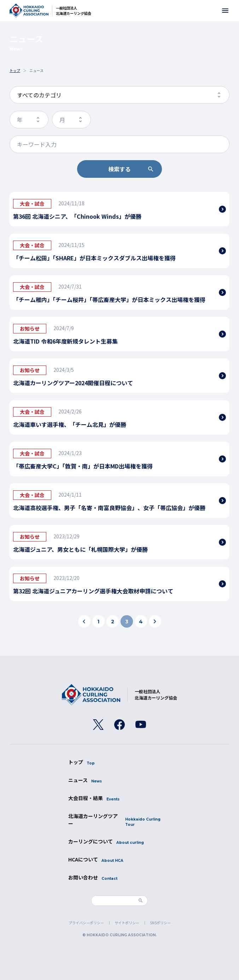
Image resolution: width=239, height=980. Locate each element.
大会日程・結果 (94, 798)
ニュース (85, 780)
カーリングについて (106, 842)
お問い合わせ (93, 878)
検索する (119, 169)
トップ (81, 762)
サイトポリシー (127, 923)
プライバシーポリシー (86, 923)
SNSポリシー (160, 923)
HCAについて (96, 860)
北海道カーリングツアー (119, 820)
